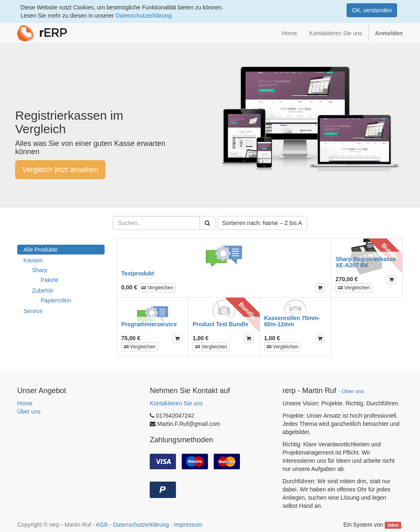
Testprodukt (138, 273)
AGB (102, 525)
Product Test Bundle (221, 324)
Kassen (33, 260)
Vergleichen (157, 288)
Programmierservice (149, 324)
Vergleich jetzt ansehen (60, 170)
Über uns (29, 412)
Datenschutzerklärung (144, 16)
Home (25, 403)
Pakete (50, 280)
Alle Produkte (40, 250)
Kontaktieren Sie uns (176, 403)
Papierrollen (56, 300)
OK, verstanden (372, 10)
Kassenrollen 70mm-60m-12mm (292, 321)
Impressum (188, 525)
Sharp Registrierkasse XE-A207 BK (366, 262)
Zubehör (43, 291)
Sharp (40, 270)
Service (33, 311)
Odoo (393, 525)
